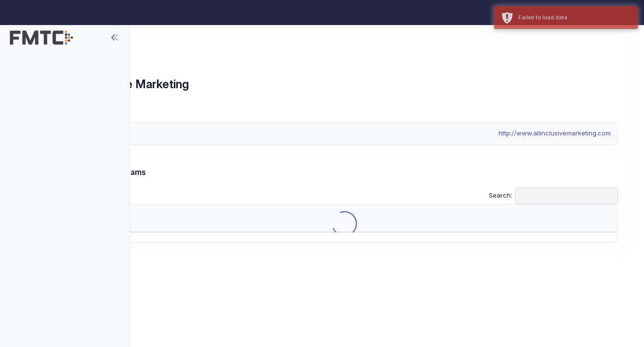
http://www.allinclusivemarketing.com (555, 133)
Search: (553, 196)
